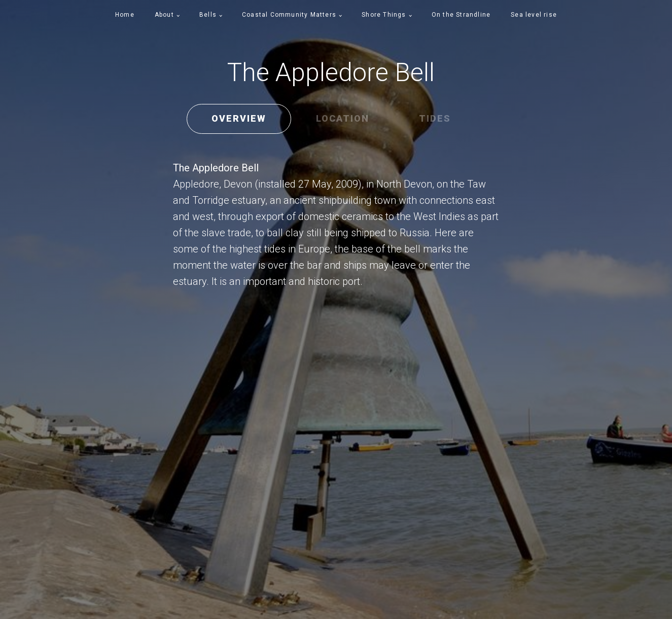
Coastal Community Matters (289, 15)
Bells (208, 15)
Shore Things (384, 15)
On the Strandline (461, 15)
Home (125, 15)
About (164, 15)
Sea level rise (534, 15)
